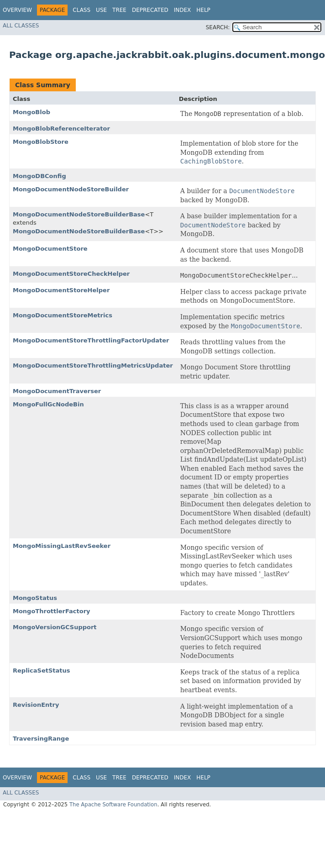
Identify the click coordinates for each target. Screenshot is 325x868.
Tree (119, 10)
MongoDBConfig (39, 176)
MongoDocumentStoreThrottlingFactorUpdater (91, 340)
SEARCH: (218, 27)
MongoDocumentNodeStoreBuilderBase (79, 214)
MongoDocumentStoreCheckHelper (71, 274)
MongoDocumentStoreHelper (61, 290)
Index (183, 10)
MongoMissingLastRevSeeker (62, 546)
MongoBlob (31, 112)
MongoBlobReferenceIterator (61, 129)
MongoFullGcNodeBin (48, 404)
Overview (17, 10)
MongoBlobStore (41, 142)
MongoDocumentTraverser (57, 391)
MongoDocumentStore (50, 249)
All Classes (21, 26)
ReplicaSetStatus (41, 671)
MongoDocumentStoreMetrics (63, 315)
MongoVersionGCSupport (55, 627)
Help (203, 10)
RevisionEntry (36, 705)
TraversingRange (41, 739)
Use (101, 10)
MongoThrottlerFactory (52, 611)
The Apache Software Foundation (113, 805)
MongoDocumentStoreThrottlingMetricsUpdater (93, 366)
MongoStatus (35, 598)
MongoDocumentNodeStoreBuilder (71, 189)
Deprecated (150, 10)
